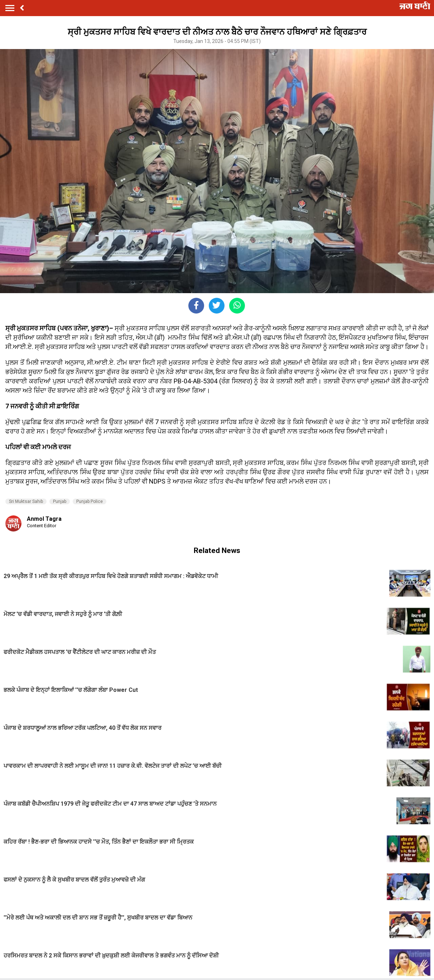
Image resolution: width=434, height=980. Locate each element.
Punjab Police (90, 501)
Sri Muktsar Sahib (26, 501)
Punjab (60, 501)
